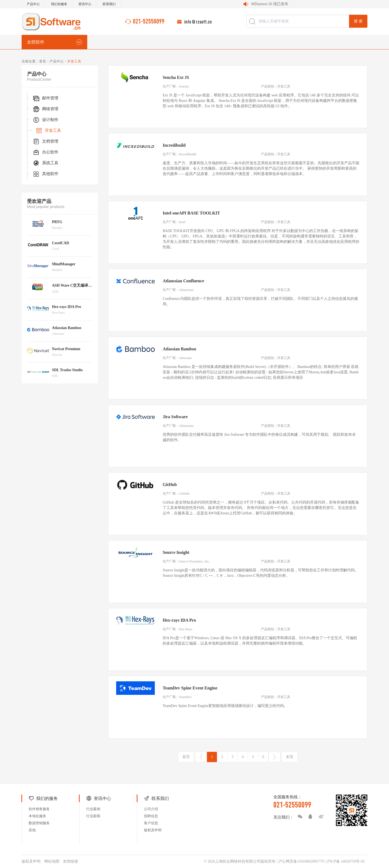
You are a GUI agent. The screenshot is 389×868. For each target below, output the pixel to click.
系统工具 (45, 163)
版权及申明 (153, 830)
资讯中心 (85, 4)
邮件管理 (45, 98)
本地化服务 (37, 816)
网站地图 (52, 861)
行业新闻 (93, 816)
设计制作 (45, 120)
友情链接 (71, 861)
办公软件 (45, 152)
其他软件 (45, 174)
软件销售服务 (39, 809)
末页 (290, 757)
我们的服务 (59, 4)
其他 (32, 830)
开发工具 (48, 131)
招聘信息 (151, 816)
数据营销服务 (39, 823)
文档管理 (45, 142)
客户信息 (151, 823)
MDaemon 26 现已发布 (270, 4)
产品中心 (33, 4)
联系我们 (109, 4)
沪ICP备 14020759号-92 (346, 861)
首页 (43, 61)
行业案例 (93, 809)
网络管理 (45, 109)
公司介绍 (151, 809)
